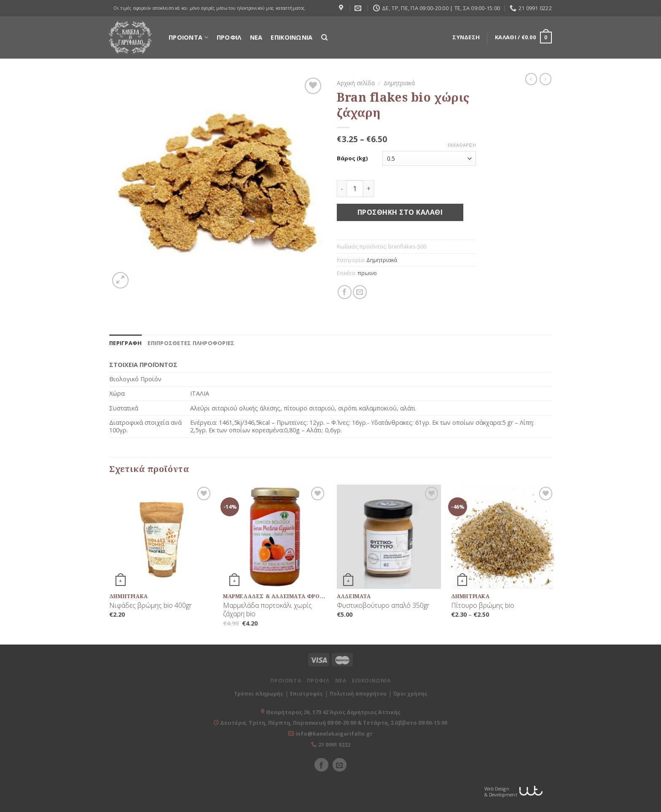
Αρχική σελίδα (356, 83)
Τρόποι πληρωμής (259, 694)
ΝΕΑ (256, 37)
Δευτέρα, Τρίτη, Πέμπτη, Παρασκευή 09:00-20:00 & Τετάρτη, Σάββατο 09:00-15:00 (333, 723)
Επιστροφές (306, 694)
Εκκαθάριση (462, 145)
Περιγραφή (125, 343)
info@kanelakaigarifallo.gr (334, 734)
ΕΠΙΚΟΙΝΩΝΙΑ (292, 37)
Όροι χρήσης (410, 694)
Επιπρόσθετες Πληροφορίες (191, 343)
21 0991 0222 (334, 745)
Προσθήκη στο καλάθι (400, 212)
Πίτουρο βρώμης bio (483, 606)
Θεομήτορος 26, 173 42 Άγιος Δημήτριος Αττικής (333, 712)
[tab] (125, 343)
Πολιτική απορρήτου (358, 694)
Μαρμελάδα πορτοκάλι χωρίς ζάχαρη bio (267, 610)
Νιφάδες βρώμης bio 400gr (150, 606)
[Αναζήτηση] (324, 38)
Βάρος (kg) (352, 158)
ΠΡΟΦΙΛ (229, 37)
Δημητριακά (399, 83)
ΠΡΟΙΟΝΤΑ (188, 37)
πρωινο (367, 273)
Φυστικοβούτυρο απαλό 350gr (383, 606)
